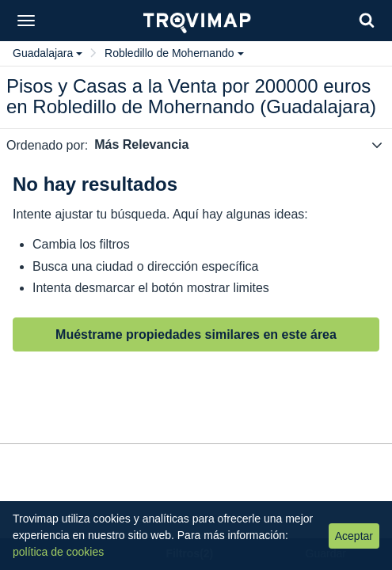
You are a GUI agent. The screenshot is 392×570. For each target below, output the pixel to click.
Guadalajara (48, 53)
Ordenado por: (47, 145)
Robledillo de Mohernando (174, 53)
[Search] (367, 20)
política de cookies (58, 552)
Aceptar (354, 536)
